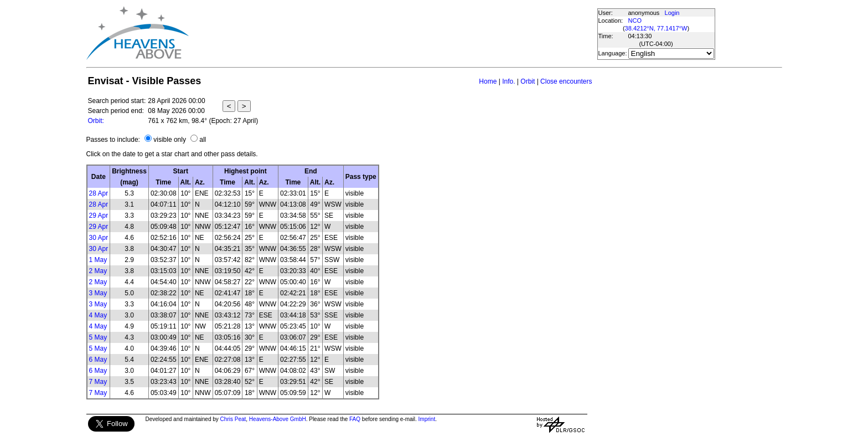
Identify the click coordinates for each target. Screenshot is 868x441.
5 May (98, 337)
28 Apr (99, 193)
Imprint (427, 419)
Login (672, 13)
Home (488, 81)
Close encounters (566, 81)
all (203, 140)
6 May (98, 360)
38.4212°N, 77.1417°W (656, 28)
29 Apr (99, 216)
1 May (98, 260)
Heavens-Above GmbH (278, 419)
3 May (98, 293)
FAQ (355, 419)
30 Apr (99, 238)
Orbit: (96, 121)
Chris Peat (233, 419)
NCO (635, 20)
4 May (98, 315)
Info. (508, 81)
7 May (98, 382)
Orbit (528, 81)
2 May (98, 271)
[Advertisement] (392, 33)
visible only (170, 140)
